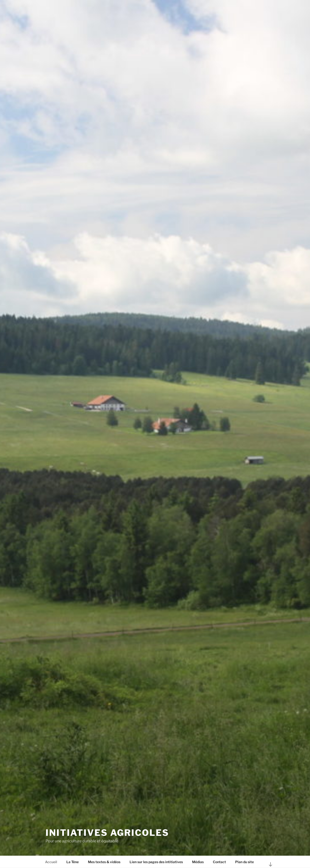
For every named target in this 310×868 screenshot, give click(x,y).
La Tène (73, 862)
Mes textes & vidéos (104, 862)
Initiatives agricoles (107, 833)
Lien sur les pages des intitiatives (156, 862)
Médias (198, 862)
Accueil (51, 862)
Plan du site (244, 862)
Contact (219, 862)
